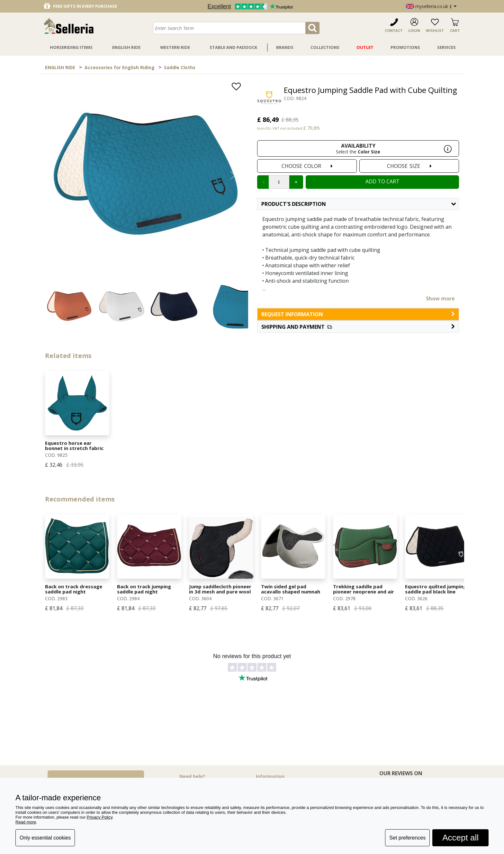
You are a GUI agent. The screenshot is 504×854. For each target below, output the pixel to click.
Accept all (460, 838)
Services (446, 47)
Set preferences (407, 838)
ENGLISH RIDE (60, 67)
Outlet (365, 47)
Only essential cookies (45, 838)
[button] (358, 327)
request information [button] (358, 314)
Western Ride (175, 47)
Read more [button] (26, 822)
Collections (325, 47)
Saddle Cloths (180, 67)
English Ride (126, 47)
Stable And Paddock (233, 47)
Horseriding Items (71, 47)
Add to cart (382, 181)
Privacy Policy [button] (100, 817)
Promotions (405, 47)
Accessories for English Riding (120, 67)
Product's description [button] (359, 204)
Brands (285, 47)
